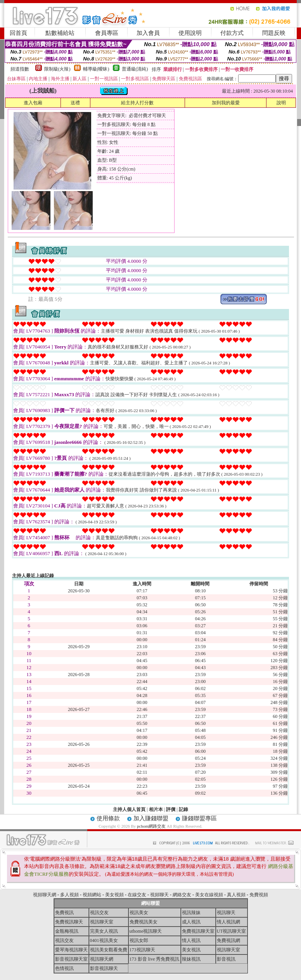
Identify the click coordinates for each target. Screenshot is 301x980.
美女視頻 (114, 895)
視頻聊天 (159, 895)
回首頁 (18, 33)
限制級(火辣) (57, 69)
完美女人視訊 (104, 931)
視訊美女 (139, 913)
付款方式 (232, 33)
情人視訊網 (228, 922)
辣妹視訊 (191, 959)
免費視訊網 (228, 940)
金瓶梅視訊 (67, 931)
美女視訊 (191, 950)
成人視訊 (191, 922)
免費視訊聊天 (69, 922)
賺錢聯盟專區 (199, 818)
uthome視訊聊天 (146, 931)
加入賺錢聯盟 (151, 818)
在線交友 (137, 895)
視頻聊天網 (45, 895)
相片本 (156, 809)
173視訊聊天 (142, 950)
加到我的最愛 (226, 103)
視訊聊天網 (102, 959)
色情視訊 (64, 968)
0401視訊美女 (104, 940)
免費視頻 (259, 895)
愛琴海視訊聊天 (71, 950)
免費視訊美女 (144, 922)
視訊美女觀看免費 (109, 950)
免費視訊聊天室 (198, 931)
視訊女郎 (139, 940)
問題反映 (274, 33)
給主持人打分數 (137, 103)
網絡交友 (182, 895)
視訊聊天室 (102, 922)
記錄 (183, 809)
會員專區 (107, 33)
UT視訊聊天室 (232, 931)
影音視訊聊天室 (71, 959)
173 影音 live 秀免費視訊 (155, 959)
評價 (171, 809)
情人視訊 (191, 940)
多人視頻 (69, 895)
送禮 (75, 103)
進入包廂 (33, 103)
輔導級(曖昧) (96, 69)
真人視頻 (236, 895)
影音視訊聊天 (104, 968)
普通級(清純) (135, 69)
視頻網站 (92, 895)
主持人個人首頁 (129, 809)
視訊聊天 (226, 913)
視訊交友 (99, 913)
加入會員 (148, 33)
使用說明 (190, 33)
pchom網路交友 (151, 826)
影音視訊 (226, 959)
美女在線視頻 (209, 895)
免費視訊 (64, 913)
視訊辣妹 (191, 913)
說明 (281, 103)
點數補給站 (60, 33)
